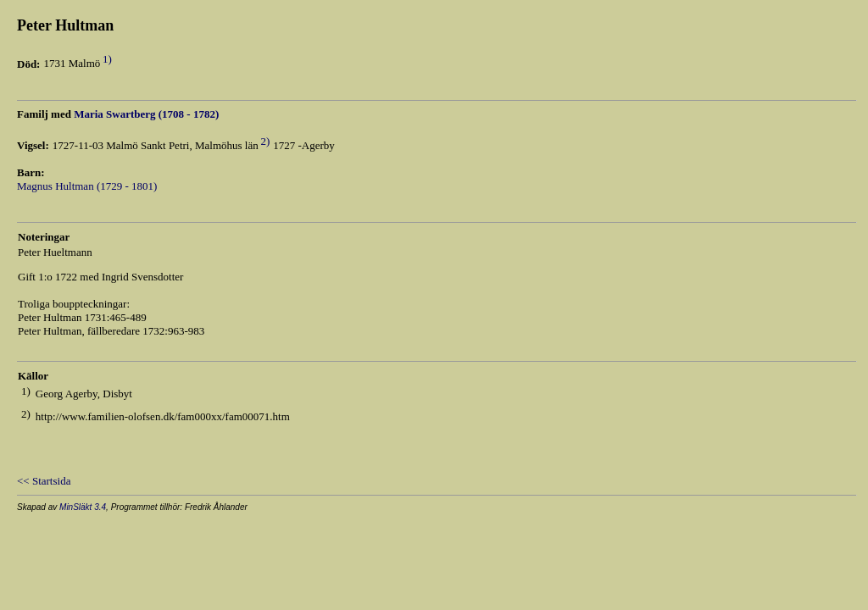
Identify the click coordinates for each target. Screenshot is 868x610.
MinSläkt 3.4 (83, 507)
